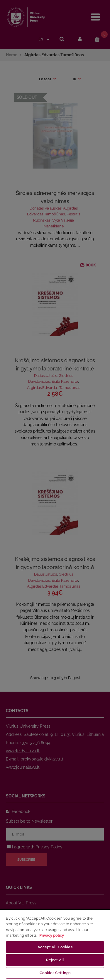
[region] (55, 945)
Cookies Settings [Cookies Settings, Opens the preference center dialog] (55, 973)
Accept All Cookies (55, 947)
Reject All (55, 960)
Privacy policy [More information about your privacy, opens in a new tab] (52, 935)
